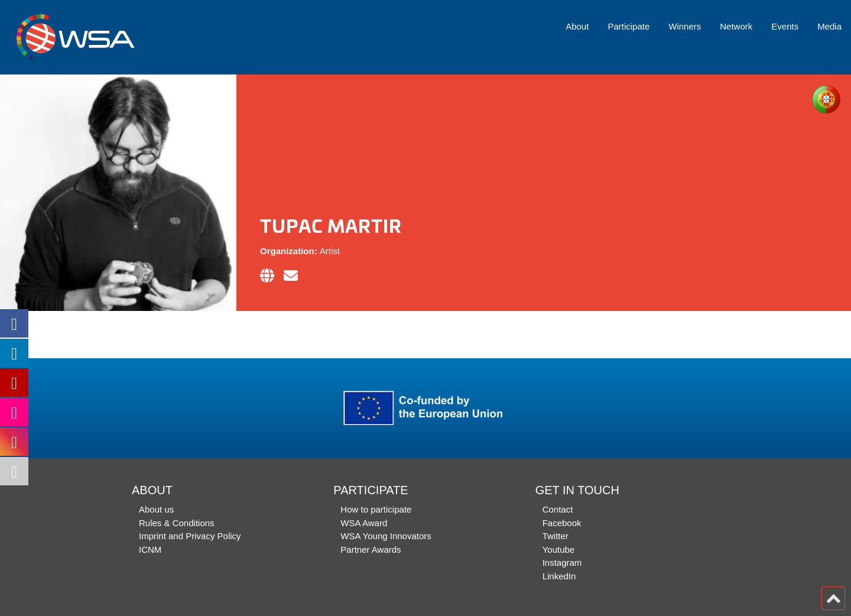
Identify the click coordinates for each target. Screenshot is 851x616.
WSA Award (364, 523)
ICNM (150, 549)
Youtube (559, 549)
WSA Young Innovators (386, 536)
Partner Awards (371, 549)
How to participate (376, 509)
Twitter (556, 536)
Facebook (562, 523)
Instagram (562, 562)
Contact (558, 509)
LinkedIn (559, 576)
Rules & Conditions (177, 523)
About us (156, 509)
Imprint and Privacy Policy (190, 536)
